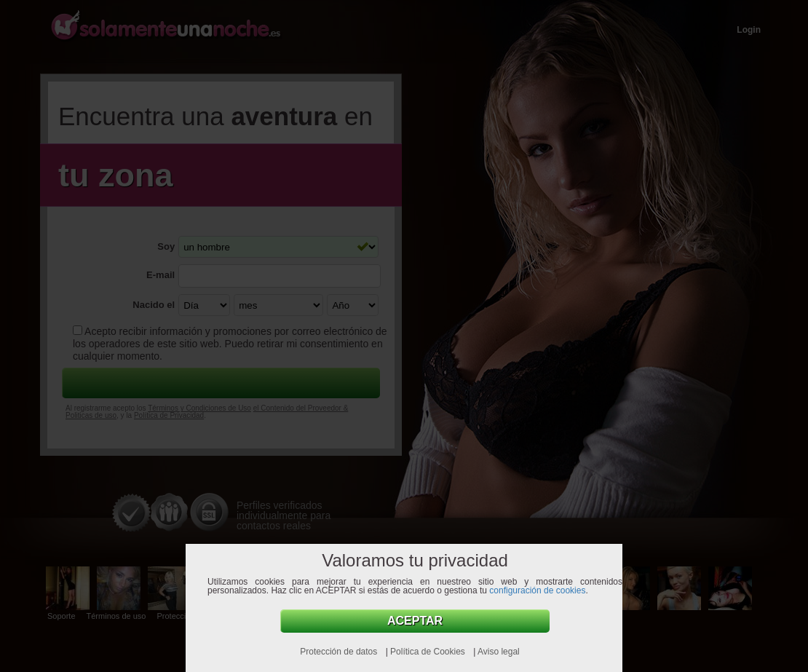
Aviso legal (499, 652)
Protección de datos (340, 652)
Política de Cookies (429, 652)
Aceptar (415, 621)
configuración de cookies (537, 590)
